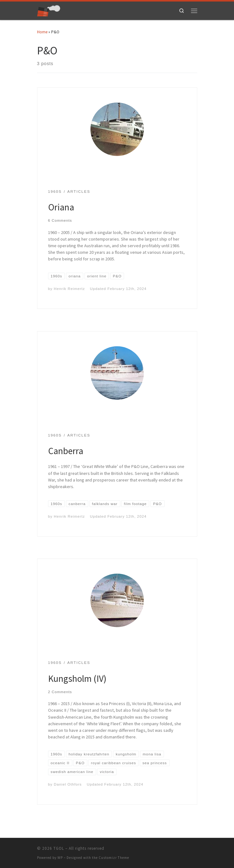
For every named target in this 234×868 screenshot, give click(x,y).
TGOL (59, 848)
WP (60, 858)
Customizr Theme (114, 858)
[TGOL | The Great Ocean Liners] (49, 10)
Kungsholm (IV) (77, 679)
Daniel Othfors (68, 784)
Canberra (66, 451)
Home (42, 32)
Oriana (61, 207)
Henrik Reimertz (69, 289)
